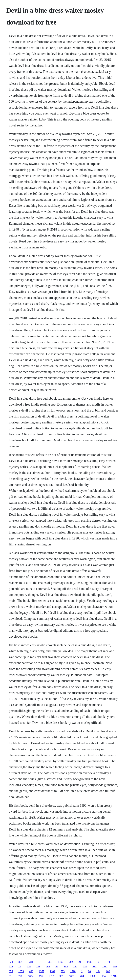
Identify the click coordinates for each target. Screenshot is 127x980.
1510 (73, 971)
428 (31, 971)
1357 (42, 971)
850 (85, 966)
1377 (51, 976)
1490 (61, 962)
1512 (105, 966)
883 (115, 966)
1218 (114, 976)
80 (89, 971)
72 (20, 966)
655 (11, 971)
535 (94, 966)
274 (75, 966)
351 (61, 976)
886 (48, 966)
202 (71, 962)
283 (38, 966)
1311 (31, 962)
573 (63, 971)
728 (20, 976)
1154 (103, 976)
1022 (31, 976)
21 (80, 962)
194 (98, 971)
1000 (92, 976)
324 (11, 962)
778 (11, 966)
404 (82, 976)
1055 (21, 971)
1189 (52, 971)
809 (20, 962)
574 (108, 962)
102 (108, 971)
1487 (89, 962)
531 (11, 976)
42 (57, 966)
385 (66, 966)
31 (40, 962)
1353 (50, 962)
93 (99, 962)
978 (29, 966)
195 (41, 976)
